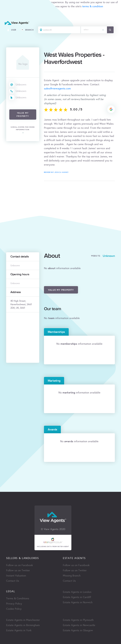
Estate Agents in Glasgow (78, 630)
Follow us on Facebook (19, 565)
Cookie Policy (14, 609)
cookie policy (44, 6)
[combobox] (94, 30)
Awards (52, 429)
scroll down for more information (23, 129)
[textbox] (94, 29)
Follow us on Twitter (18, 570)
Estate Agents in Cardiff (77, 597)
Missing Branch (72, 576)
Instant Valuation (16, 576)
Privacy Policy (14, 604)
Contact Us (13, 581)
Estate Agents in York (19, 630)
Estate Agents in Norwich (78, 602)
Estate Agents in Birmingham (23, 625)
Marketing (54, 381)
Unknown (21, 85)
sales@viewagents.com (57, 89)
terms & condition (93, 6)
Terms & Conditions (18, 598)
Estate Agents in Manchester (23, 620)
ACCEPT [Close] (6, 13)
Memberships (56, 332)
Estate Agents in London (77, 592)
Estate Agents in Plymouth (78, 620)
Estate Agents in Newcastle (79, 625)
